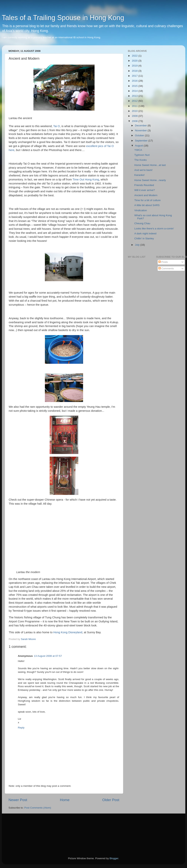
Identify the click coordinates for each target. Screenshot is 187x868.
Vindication (141, 210)
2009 (135, 116)
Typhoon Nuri (142, 155)
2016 (135, 81)
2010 (135, 111)
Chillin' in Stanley (144, 238)
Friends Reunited (144, 185)
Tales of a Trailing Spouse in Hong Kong (63, 18)
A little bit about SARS (147, 205)
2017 (135, 76)
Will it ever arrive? (144, 190)
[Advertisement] (26, 830)
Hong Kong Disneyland (67, 632)
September (142, 141)
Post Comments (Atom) (38, 808)
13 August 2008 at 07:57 (48, 656)
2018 (135, 71)
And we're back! (143, 170)
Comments (166, 268)
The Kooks (140, 160)
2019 (135, 66)
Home (65, 800)
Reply (21, 728)
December (141, 125)
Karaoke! (139, 175)
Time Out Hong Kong (86, 179)
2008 (135, 121)
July (138, 245)
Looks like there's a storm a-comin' (154, 229)
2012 (135, 101)
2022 (135, 56)
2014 (135, 91)
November (141, 130)
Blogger (114, 858)
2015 (135, 86)
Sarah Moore (28, 639)
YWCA (138, 150)
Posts (163, 262)
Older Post (111, 800)
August (139, 146)
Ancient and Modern (146, 195)
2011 (135, 106)
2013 (135, 96)
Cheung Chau (142, 223)
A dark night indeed (145, 233)
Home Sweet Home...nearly (150, 180)
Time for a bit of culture (147, 200)
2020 (135, 61)
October (140, 135)
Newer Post (18, 800)
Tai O (57, 126)
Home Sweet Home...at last (150, 165)
